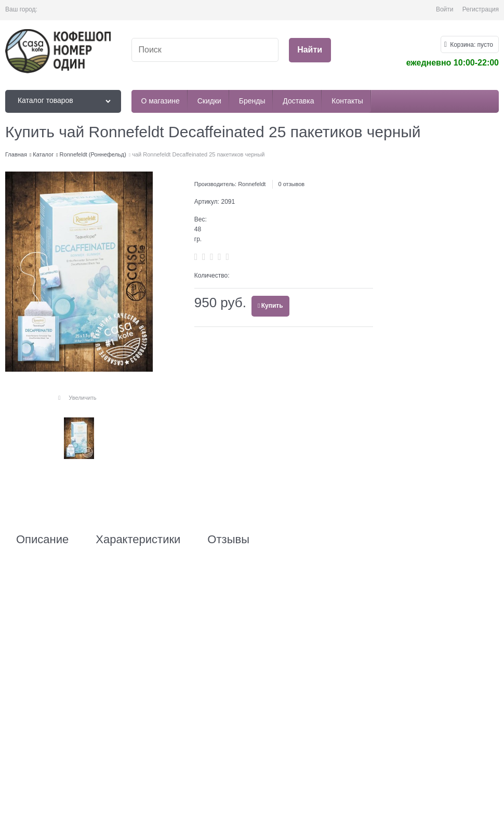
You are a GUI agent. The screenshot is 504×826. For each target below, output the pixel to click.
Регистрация (481, 9)
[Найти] (310, 50)
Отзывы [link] (228, 540)
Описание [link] (42, 540)
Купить (272, 306)
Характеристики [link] (138, 540)
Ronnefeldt (252, 184)
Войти (445, 9)
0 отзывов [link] (291, 184)
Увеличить (82, 398)
